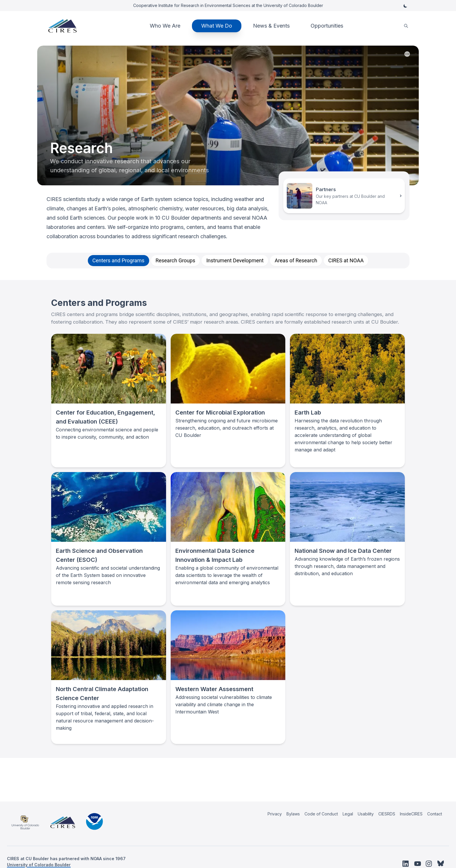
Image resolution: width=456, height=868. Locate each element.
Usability (366, 814)
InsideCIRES (411, 814)
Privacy (275, 814)
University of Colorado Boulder (39, 865)
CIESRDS (387, 814)
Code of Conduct (321, 814)
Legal (348, 814)
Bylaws (293, 814)
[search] (406, 26)
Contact (435, 814)
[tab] (119, 261)
